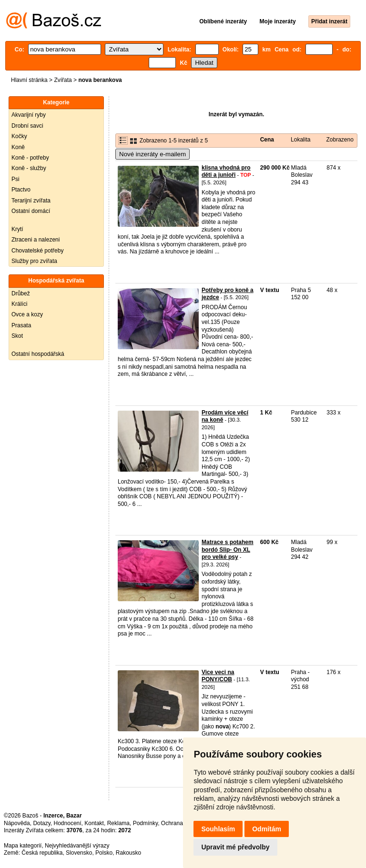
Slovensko (79, 853)
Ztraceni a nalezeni (36, 240)
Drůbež (21, 293)
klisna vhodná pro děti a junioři (226, 172)
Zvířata (63, 80)
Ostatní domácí (31, 211)
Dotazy (41, 823)
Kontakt (94, 823)
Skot (17, 336)
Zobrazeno (340, 140)
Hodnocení (68, 823)
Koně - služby (29, 168)
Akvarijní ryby (29, 115)
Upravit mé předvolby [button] (235, 847)
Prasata (21, 325)
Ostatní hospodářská (38, 354)
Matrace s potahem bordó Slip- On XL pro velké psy (228, 550)
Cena (267, 140)
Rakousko (128, 853)
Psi (15, 179)
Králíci (19, 304)
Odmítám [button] (267, 829)
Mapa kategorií (23, 846)
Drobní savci (27, 126)
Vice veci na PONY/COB (218, 676)
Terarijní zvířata (31, 201)
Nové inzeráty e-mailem (152, 154)
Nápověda (17, 823)
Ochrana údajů (180, 823)
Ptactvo (21, 190)
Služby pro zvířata (34, 261)
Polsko (104, 853)
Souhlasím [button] (218, 829)
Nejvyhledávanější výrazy (77, 846)
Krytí (17, 229)
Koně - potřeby (30, 158)
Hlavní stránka (29, 80)
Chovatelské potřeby (37, 251)
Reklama (118, 823)
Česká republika (42, 853)
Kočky (19, 136)
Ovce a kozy (27, 314)
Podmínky (145, 823)
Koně (18, 147)
